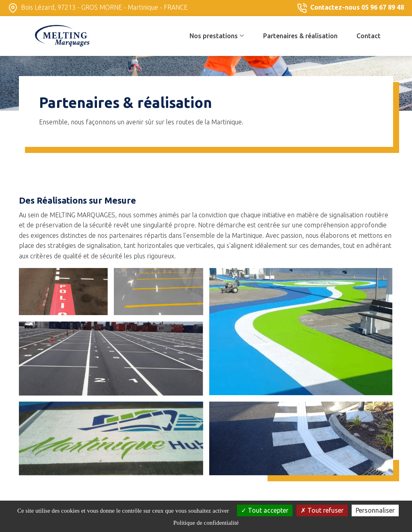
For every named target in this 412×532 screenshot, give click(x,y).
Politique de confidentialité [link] (206, 523)
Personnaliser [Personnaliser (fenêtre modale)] (375, 510)
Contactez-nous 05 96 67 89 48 (351, 8)
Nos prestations (217, 36)
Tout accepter (265, 510)
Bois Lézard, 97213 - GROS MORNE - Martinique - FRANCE (98, 8)
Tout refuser (322, 510)
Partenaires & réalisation (300, 36)
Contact (369, 36)
